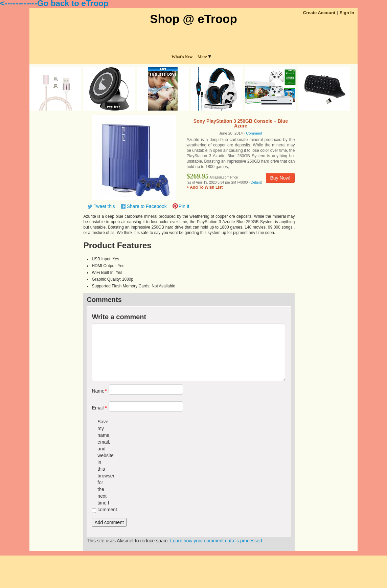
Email (98, 408)
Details (256, 182)
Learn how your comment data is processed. (217, 541)
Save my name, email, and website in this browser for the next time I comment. (103, 466)
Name (98, 391)
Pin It (184, 206)
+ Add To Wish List (204, 187)
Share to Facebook (146, 206)
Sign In (347, 13)
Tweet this (104, 206)
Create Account (319, 13)
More (204, 57)
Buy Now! (280, 178)
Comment (254, 133)
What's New (182, 57)
